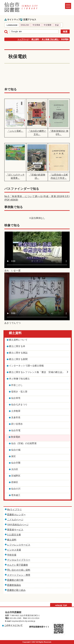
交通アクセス (30, 19)
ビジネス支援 (14, 550)
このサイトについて (13, 625)
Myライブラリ (14, 510)
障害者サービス (15, 530)
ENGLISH (25, 25)
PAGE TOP (62, 605)
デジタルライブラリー (19, 560)
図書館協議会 (14, 585)
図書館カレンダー (16, 515)
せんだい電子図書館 (18, 565)
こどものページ (15, 520)
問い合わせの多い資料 (19, 570)
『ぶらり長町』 (15, 131)
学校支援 (12, 555)
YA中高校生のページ (18, 525)
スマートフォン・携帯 (19, 575)
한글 (57, 25)
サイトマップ (14, 19)
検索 (65, 32)
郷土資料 (35, 39)
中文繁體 (47, 25)
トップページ (23, 39)
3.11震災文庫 (14, 535)
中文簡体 (36, 25)
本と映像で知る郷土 (50, 39)
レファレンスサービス (19, 545)
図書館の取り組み (16, 590)
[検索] (34, 32)
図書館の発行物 (15, 580)
